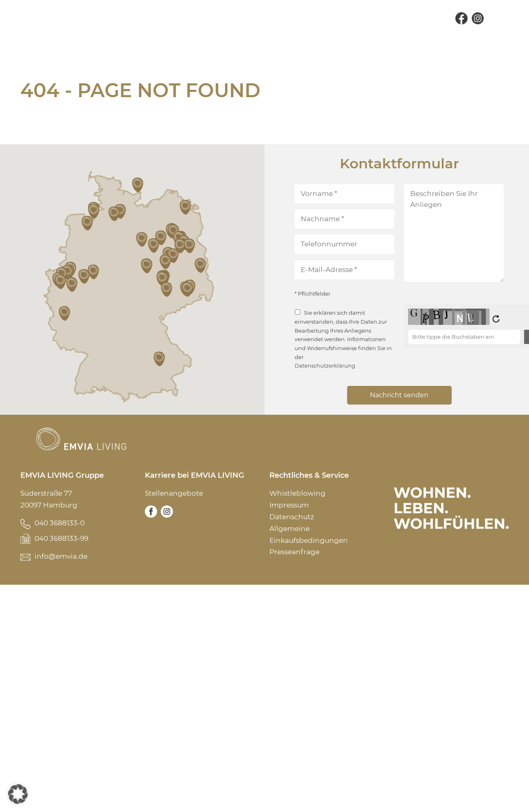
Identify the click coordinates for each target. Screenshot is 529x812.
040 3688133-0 (60, 523)
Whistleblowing (297, 493)
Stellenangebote (174, 493)
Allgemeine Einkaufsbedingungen (309, 534)
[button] (65, 313)
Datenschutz (292, 517)
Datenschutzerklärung (325, 366)
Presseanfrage (294, 552)
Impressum (289, 505)
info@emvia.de (61, 556)
